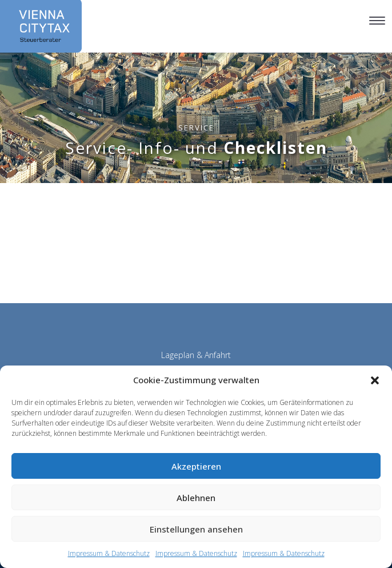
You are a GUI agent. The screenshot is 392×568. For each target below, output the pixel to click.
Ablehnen (196, 498)
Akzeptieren (196, 466)
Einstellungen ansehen (196, 529)
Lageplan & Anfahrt (196, 355)
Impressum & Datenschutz (109, 553)
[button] (375, 380)
